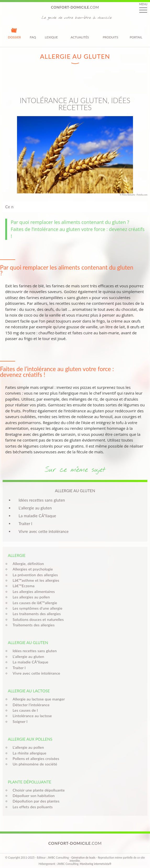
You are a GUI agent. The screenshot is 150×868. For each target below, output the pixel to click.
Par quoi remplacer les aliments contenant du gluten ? (70, 222)
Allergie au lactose (29, 691)
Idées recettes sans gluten (42, 500)
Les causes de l (24, 710)
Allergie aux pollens (30, 739)
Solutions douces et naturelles (37, 619)
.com (75, 7)
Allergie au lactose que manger (37, 699)
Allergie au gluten (28, 643)
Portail (136, 33)
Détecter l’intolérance (29, 705)
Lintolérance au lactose (31, 716)
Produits (110, 33)
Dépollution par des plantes (34, 801)
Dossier (14, 33)
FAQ (33, 33)
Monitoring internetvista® (96, 864)
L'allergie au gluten (35, 508)
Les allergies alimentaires (32, 591)
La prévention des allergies (34, 575)
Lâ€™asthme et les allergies (34, 580)
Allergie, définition (27, 564)
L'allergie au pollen (27, 747)
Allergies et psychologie (31, 569)
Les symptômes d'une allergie (36, 608)
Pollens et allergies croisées (34, 759)
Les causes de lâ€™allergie (33, 603)
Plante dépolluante (30, 782)
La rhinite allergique (28, 753)
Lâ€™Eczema (22, 586)
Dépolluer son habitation (32, 796)
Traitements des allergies (32, 625)
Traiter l (25, 524)
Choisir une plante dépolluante (37, 790)
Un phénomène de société (33, 764)
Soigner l (18, 721)
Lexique (51, 33)
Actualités (80, 33)
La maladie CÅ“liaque (37, 516)
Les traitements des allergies (35, 614)
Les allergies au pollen (30, 597)
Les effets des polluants (31, 807)
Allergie (17, 555)
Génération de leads (83, 858)
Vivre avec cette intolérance (44, 531)
